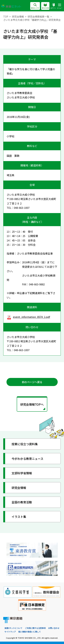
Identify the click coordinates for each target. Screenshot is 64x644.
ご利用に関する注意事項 (35, 628)
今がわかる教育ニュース (27, 459)
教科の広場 (45, 6)
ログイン (53, 6)
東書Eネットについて (13, 628)
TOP (6, 17)
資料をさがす (35, 6)
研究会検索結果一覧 (38, 17)
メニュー (60, 6)
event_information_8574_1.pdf (28, 317)
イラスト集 (19, 517)
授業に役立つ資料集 (25, 444)
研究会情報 (18, 17)
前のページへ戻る (32, 382)
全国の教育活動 (22, 502)
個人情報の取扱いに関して (30, 632)
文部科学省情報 (22, 473)
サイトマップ (10, 632)
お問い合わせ (54, 628)
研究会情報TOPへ (32, 404)
